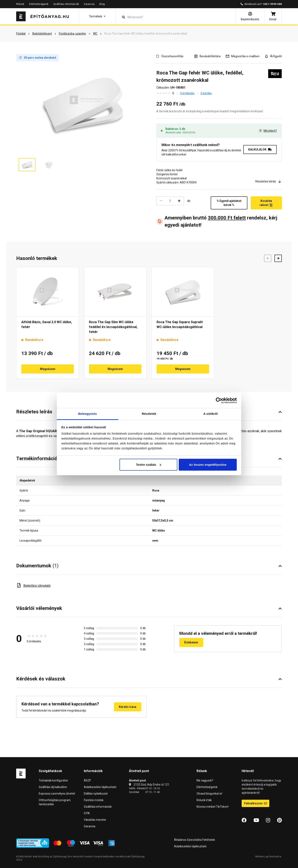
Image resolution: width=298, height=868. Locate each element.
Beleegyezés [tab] (87, 414)
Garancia (89, 4)
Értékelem (191, 642)
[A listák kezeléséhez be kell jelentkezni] (207, 56)
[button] (97, 16)
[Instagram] (268, 820)
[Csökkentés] (161, 201)
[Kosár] (273, 16)
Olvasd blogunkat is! (209, 794)
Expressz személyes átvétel (57, 794)
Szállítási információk (66, 4)
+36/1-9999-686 (272, 4)
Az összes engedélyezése (208, 465)
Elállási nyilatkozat (96, 794)
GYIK (87, 813)
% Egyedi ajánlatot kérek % (229, 203)
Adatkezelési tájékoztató (100, 787)
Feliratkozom (255, 803)
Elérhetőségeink (39, 4)
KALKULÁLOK (260, 150)
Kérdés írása (128, 707)
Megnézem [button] (48, 369)
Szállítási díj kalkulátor (53, 787)
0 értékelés (187, 93)
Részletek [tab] (149, 414)
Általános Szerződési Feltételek (194, 840)
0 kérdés (206, 93)
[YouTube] (256, 820)
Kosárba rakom (266, 203)
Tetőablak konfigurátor (53, 780)
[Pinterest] (279, 820)
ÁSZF (87, 780)
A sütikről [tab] (210, 414)
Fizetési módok (94, 800)
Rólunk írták (204, 800)
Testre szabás (148, 465)
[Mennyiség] (170, 201)
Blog (102, 4)
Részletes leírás (269, 182)
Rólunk (20, 4)
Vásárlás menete (95, 820)
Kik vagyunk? (205, 780)
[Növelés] (179, 201)
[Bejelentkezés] (250, 16)
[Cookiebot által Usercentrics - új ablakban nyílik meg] (219, 400)
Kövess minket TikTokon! (213, 807)
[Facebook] (244, 820)
